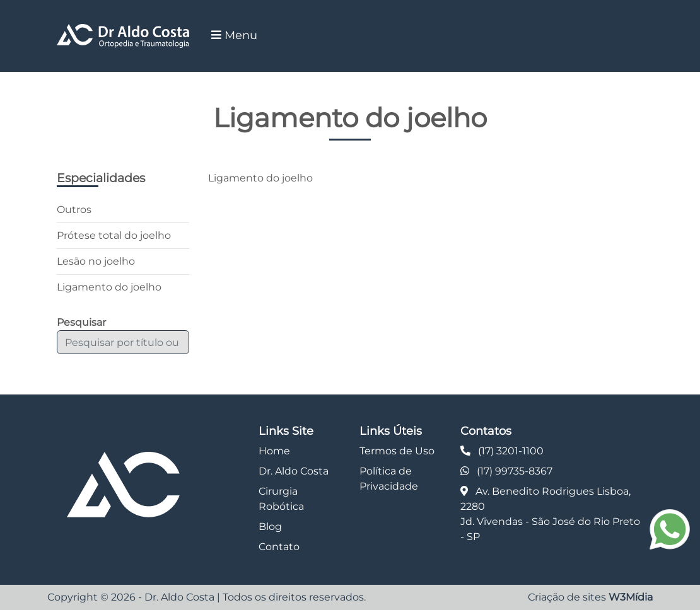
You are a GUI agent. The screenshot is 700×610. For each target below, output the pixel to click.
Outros (74, 210)
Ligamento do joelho (109, 287)
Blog (270, 527)
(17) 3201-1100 (511, 451)
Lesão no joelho (96, 261)
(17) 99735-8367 (515, 471)
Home (274, 451)
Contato (279, 547)
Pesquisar (81, 322)
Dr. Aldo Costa (294, 471)
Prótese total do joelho (114, 235)
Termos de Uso (397, 451)
